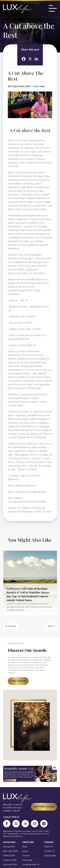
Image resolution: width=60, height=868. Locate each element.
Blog (25, 847)
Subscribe (27, 860)
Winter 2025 (9, 856)
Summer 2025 (10, 865)
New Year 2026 (10, 851)
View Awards (18, 681)
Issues (25, 851)
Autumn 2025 (10, 860)
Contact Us (49, 851)
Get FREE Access (44, 807)
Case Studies (50, 856)
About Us (49, 847)
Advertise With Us (31, 865)
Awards (26, 856)
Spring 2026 (9, 847)
